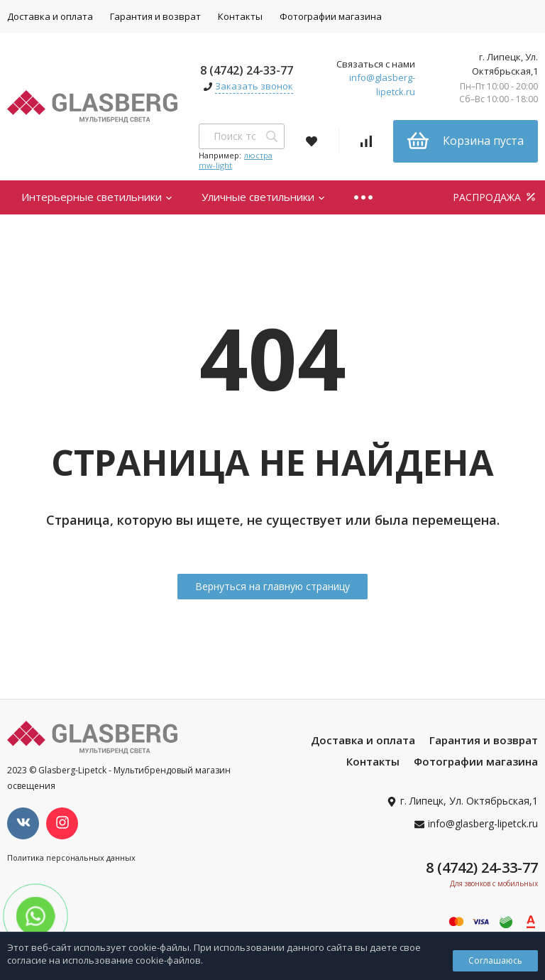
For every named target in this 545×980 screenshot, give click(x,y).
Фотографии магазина (331, 16)
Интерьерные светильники (97, 197)
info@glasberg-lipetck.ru (382, 85)
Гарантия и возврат (155, 16)
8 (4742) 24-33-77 (247, 70)
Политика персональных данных (71, 857)
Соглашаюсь (495, 960)
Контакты (240, 16)
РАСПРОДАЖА (495, 197)
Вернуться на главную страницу (272, 586)
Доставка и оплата (363, 740)
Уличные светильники (264, 197)
